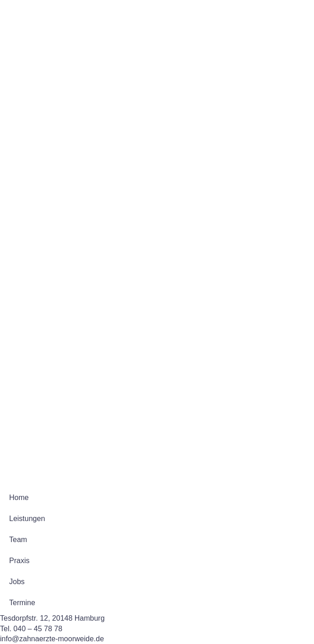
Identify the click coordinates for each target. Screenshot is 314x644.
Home (19, 498)
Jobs (17, 582)
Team (18, 540)
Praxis (19, 561)
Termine (22, 603)
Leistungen (27, 519)
